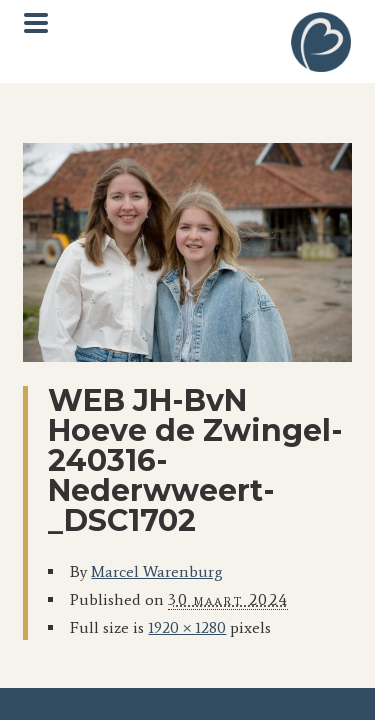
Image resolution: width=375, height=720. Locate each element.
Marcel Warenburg (157, 571)
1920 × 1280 (187, 627)
